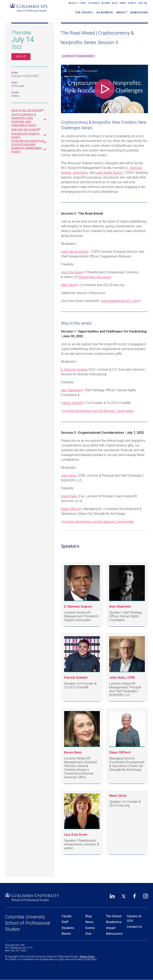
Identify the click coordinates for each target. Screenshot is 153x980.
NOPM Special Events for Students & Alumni (30, 143)
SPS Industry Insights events (30, 136)
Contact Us (134, 927)
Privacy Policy (87, 957)
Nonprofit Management (78, 56)
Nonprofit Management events (30, 150)
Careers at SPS (134, 919)
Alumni (106, 3)
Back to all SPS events (29, 110)
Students (94, 3)
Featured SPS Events (27, 130)
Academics (105, 13)
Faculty (73, 3)
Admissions (139, 13)
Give (140, 3)
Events (132, 3)
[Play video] (105, 89)
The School (84, 13)
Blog (115, 3)
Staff (83, 3)
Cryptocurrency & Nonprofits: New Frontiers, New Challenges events (30, 120)
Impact (122, 13)
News (123, 3)
